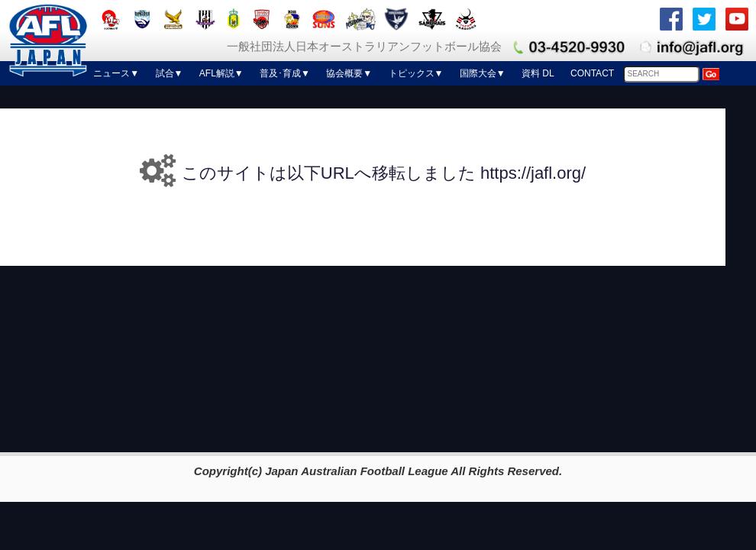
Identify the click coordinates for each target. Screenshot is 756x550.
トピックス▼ (416, 73)
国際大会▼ (483, 73)
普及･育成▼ (285, 73)
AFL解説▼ (221, 73)
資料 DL (538, 73)
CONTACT (592, 73)
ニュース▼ (116, 73)
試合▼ (170, 73)
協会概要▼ (349, 73)
